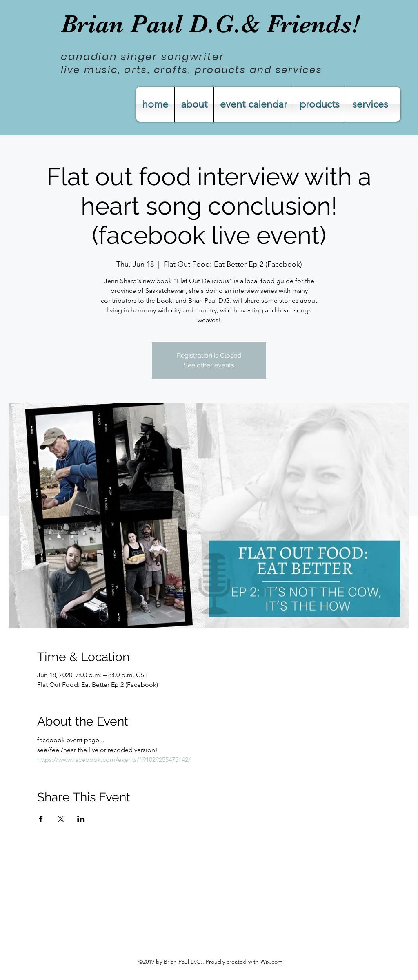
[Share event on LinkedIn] (81, 819)
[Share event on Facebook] (41, 819)
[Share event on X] (61, 819)
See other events (209, 365)
